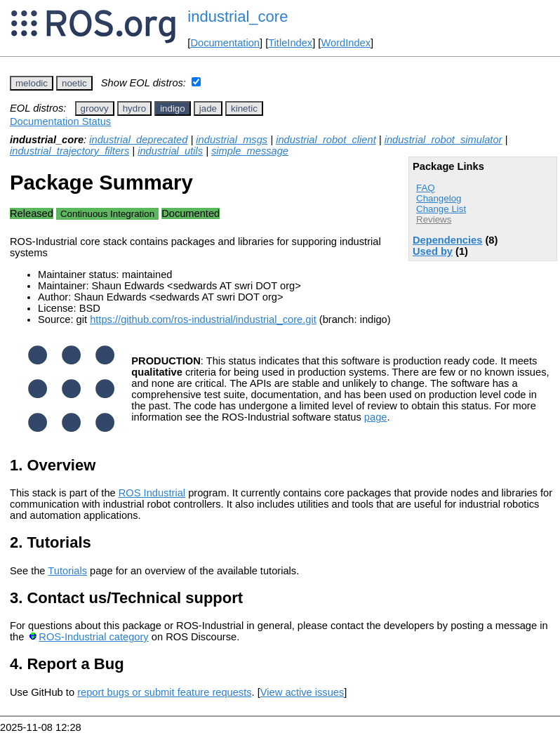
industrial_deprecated (138, 140)
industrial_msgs (232, 140)
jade (208, 108)
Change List (441, 209)
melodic (32, 83)
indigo (173, 108)
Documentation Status (60, 121)
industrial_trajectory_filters (69, 151)
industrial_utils (170, 151)
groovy (95, 108)
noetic (74, 83)
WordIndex (346, 43)
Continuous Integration (107, 214)
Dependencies (447, 240)
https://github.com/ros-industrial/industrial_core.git (203, 319)
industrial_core (238, 16)
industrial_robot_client (326, 140)
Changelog (439, 198)
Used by (433, 251)
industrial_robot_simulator (444, 140)
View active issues (302, 692)
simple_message (250, 151)
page (376, 417)
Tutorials (67, 571)
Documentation (225, 43)
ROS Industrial (152, 493)
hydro (134, 108)
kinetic (244, 108)
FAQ (426, 188)
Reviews (434, 219)
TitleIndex (290, 43)
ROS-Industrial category (93, 637)
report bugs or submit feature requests (164, 692)
